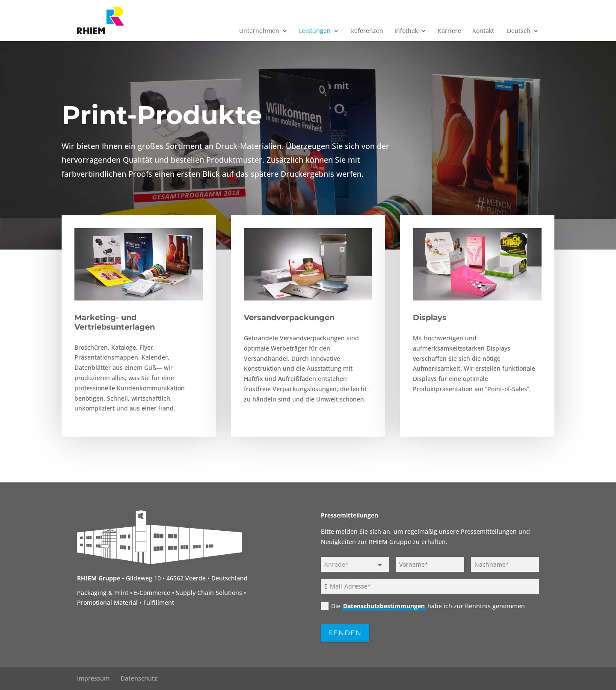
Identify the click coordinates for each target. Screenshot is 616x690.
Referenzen (367, 31)
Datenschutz (139, 678)
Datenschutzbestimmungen (384, 606)
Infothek (406, 31)
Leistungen (315, 31)
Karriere (449, 31)
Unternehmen (259, 31)
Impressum (93, 678)
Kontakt (483, 31)
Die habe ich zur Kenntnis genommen (423, 606)
